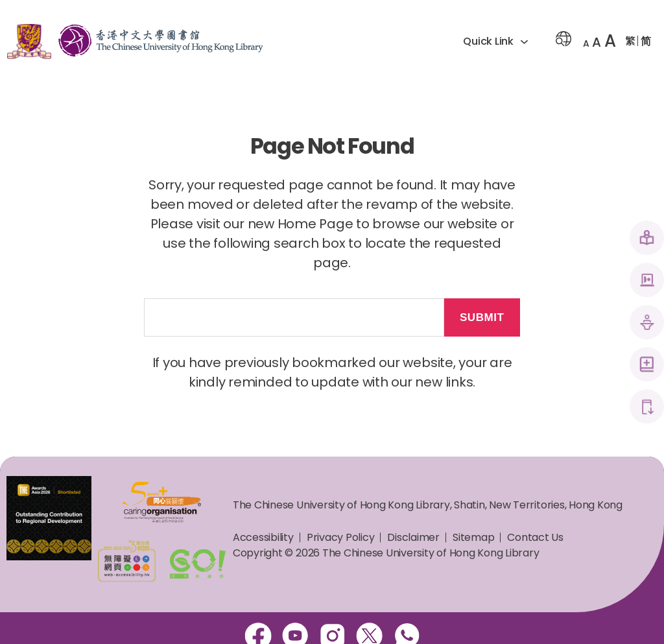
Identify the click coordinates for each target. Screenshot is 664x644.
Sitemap (473, 537)
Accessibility (263, 537)
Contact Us (535, 537)
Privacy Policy (341, 537)
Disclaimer (413, 537)
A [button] (586, 43)
